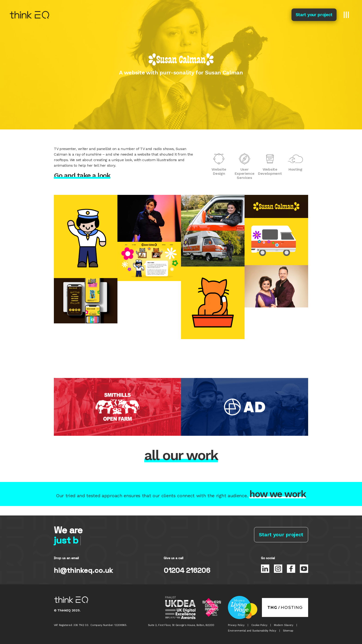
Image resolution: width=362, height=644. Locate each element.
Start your (314, 15)
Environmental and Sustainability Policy (252, 631)
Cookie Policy (259, 625)
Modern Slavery (284, 625)
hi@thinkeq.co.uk (83, 570)
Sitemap (288, 631)
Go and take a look (82, 175)
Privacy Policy (236, 625)
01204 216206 (187, 570)
